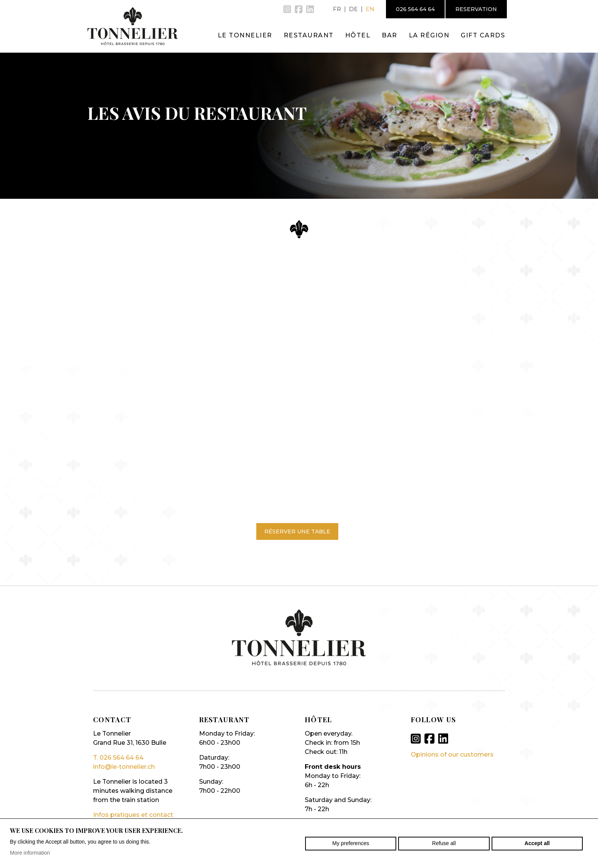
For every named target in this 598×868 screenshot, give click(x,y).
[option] (299, 124)
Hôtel (358, 35)
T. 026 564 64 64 (118, 758)
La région (429, 35)
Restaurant (309, 35)
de (353, 9)
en (370, 9)
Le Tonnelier (245, 35)
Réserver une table (297, 531)
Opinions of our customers (452, 754)
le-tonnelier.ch (133, 26)
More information (30, 853)
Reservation (476, 9)
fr (337, 9)
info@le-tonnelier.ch (124, 767)
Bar (390, 35)
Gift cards (483, 35)
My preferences (350, 843)
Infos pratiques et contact (133, 815)
